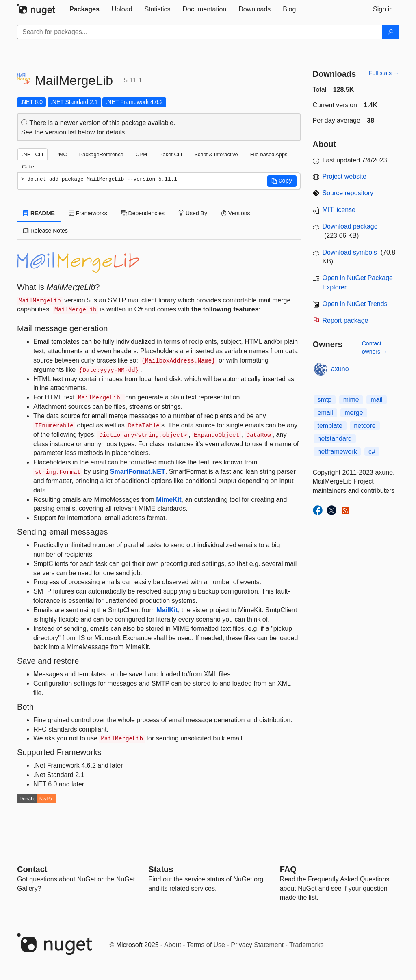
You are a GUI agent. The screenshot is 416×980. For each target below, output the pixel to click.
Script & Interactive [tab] (216, 154)
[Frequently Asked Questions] (288, 869)
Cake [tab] (28, 167)
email (325, 413)
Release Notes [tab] (45, 231)
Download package (350, 226)
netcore (365, 426)
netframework (337, 452)
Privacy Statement (257, 945)
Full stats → (384, 73)
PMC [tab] (61, 154)
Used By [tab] (193, 213)
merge (354, 413)
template (330, 426)
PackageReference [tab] (101, 154)
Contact (32, 869)
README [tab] (39, 213)
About (173, 945)
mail (376, 400)
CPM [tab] (141, 154)
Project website (345, 176)
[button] (282, 181)
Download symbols (350, 252)
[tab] (84, 9)
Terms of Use (206, 945)
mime (351, 400)
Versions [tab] (236, 213)
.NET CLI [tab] (32, 154)
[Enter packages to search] (200, 32)
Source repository (348, 193)
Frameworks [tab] (88, 213)
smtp (325, 400)
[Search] (390, 32)
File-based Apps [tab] (269, 154)
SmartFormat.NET (138, 472)
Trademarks (307, 945)
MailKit (167, 610)
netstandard (335, 439)
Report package (346, 321)
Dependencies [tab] (143, 213)
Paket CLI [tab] (171, 154)
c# (372, 452)
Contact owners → (375, 348)
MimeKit (169, 500)
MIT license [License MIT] (339, 210)
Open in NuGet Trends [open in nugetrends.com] (355, 304)
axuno (340, 369)
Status (161, 869)
